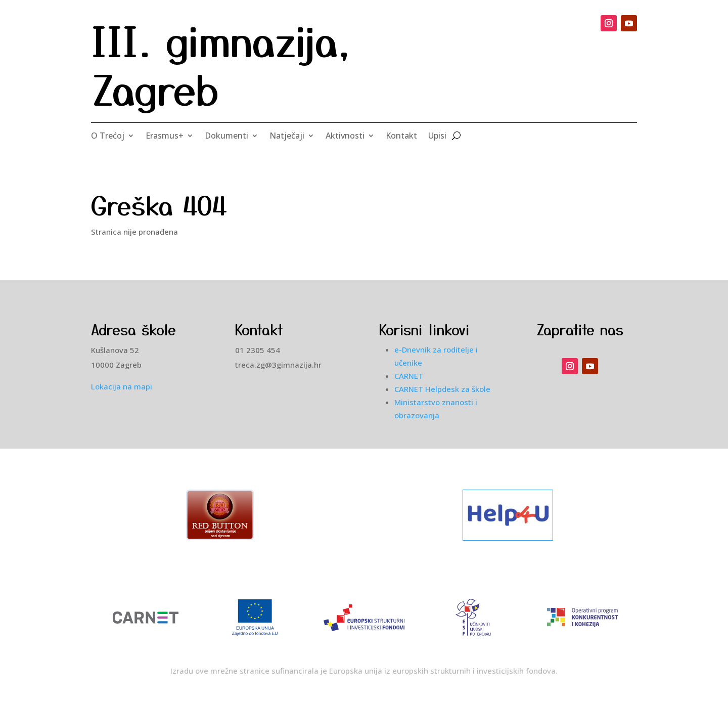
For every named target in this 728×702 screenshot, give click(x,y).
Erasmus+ (165, 137)
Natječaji (287, 137)
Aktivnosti (345, 137)
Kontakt (401, 137)
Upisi (437, 137)
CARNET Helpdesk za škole (442, 389)
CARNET (409, 376)
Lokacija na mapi (122, 386)
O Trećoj (108, 137)
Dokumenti (226, 137)
